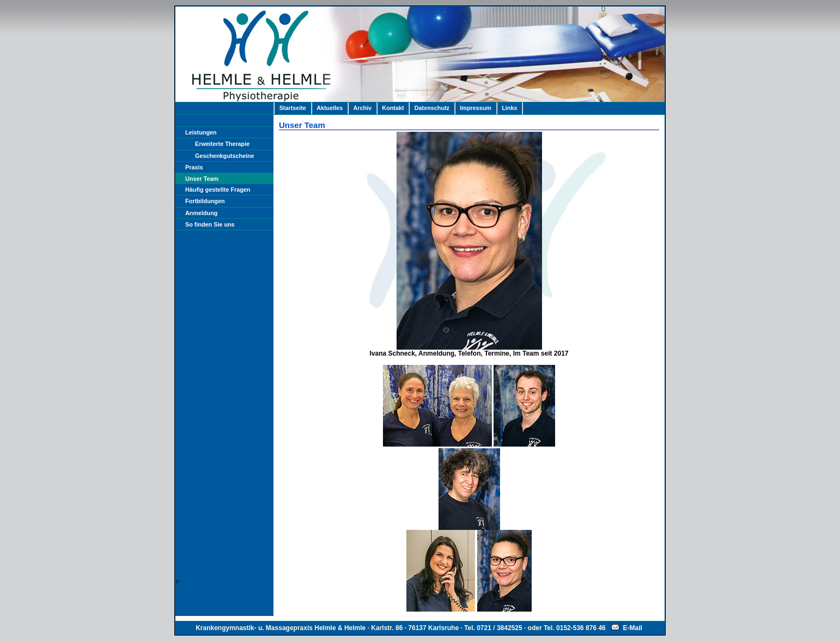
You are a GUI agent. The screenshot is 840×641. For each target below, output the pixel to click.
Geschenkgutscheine (225, 156)
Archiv (362, 108)
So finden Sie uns (210, 224)
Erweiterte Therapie (222, 144)
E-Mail (627, 628)
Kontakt (393, 108)
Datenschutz (432, 108)
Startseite (293, 108)
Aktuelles (330, 108)
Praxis (194, 167)
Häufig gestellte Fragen (218, 190)
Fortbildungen (205, 201)
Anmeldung (201, 213)
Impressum (476, 108)
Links (509, 108)
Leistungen (201, 132)
